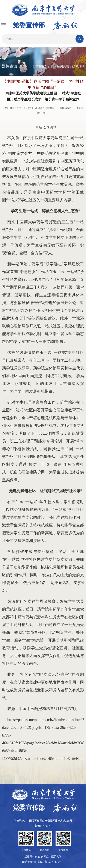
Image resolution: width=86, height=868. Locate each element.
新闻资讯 (63, 66)
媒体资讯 (78, 66)
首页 (51, 66)
